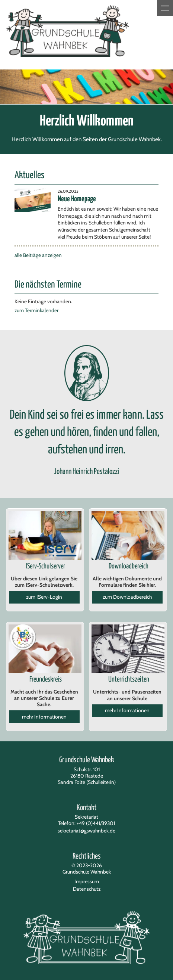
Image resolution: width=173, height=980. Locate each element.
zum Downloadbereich (127, 597)
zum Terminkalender (36, 310)
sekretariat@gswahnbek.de (86, 831)
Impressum (87, 881)
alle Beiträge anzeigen (38, 255)
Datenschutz (87, 889)
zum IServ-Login (44, 597)
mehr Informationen (44, 717)
